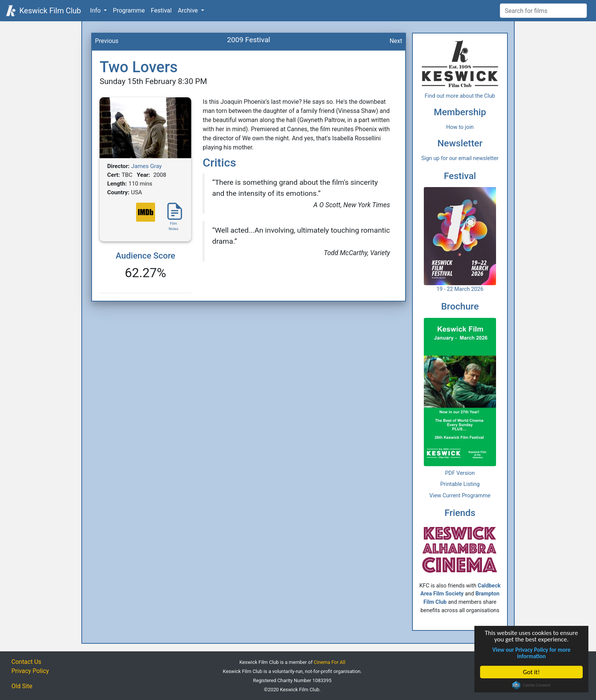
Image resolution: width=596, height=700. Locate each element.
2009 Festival (249, 40)
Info (96, 10)
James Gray (146, 166)
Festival (161, 10)
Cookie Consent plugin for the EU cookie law (531, 685)
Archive (189, 10)
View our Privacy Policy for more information (531, 653)
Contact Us (26, 662)
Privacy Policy (30, 671)
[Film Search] (543, 11)
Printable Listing (460, 484)
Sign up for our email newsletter (460, 158)
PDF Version (460, 473)
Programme (129, 10)
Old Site (22, 686)
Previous (107, 41)
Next (396, 41)
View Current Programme (460, 496)
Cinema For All (329, 662)
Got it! (531, 672)
